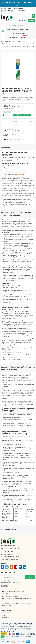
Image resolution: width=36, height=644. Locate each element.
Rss (11, 567)
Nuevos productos (7, 610)
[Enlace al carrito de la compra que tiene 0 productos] (32, 20)
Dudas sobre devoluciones (9, 10)
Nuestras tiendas (18, 9)
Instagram (20, 567)
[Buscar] (28, 16)
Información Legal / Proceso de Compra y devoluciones (17, 599)
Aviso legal (5, 594)
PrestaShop (4, 639)
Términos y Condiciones (7, 12)
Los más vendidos (6, 9)
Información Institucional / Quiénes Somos (13, 589)
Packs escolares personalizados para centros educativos (17, 603)
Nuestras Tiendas (6, 606)
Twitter (7, 567)
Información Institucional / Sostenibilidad (13, 591)
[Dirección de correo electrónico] (13, 577)
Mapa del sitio (6, 618)
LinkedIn (25, 567)
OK (30, 577)
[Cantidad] (8, 115)
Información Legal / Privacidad (10, 596)
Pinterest (30, 121)
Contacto (4, 615)
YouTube (16, 567)
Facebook (2, 567)
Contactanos (21, 10)
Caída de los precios (7, 608)
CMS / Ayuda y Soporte (8, 601)
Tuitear (22, 121)
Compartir (14, 121)
